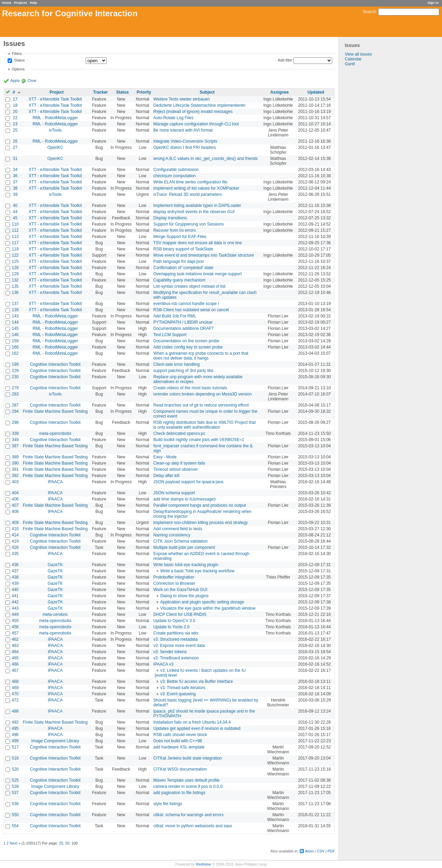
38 (15, 188)
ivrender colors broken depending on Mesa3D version (203, 394)
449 (15, 614)
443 (15, 608)
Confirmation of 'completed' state (183, 268)
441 (15, 596)
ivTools (55, 130)
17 (15, 99)
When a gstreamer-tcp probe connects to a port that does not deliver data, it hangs (201, 356)
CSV (320, 851)
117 (15, 243)
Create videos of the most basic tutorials (190, 388)
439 (15, 583)
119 (15, 249)
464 (15, 652)
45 (15, 218)
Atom (309, 851)
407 (15, 505)
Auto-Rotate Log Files (173, 118)
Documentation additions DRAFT (184, 328)
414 (15, 535)
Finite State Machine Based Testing (55, 411)
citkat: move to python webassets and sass (193, 826)
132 (15, 280)
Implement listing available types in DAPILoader (197, 206)
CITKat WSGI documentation (180, 769)
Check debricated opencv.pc (179, 433)
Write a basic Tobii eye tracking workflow (197, 571)
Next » (15, 843)
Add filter (285, 60)
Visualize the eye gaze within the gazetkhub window (208, 608)
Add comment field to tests (178, 529)
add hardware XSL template (179, 747)
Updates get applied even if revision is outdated (197, 728)
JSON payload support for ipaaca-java (188, 482)
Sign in (433, 3)
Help (34, 3)
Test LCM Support (170, 335)
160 (15, 347)
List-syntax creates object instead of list (189, 286)
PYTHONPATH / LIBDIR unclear (183, 322)
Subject (207, 92)
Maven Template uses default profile (186, 780)
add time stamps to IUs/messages (185, 499)
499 (15, 741)
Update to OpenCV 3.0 (174, 621)
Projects (21, 3)
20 (15, 112)
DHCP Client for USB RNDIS (180, 614)
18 (15, 105)
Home (7, 3)
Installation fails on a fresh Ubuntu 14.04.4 (192, 722)
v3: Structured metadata (175, 639)
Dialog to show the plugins (184, 596)
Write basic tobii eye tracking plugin (186, 565)
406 (15, 499)
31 (15, 159)
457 (15, 633)
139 (15, 310)
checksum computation (175, 176)
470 (15, 694)
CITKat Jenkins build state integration (188, 758)
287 (15, 405)
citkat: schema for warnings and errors (188, 815)
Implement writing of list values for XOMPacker (196, 188)
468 (15, 681)
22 (15, 118)
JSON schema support (174, 493)
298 (15, 422)
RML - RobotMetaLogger (55, 118)
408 (15, 512)
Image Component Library (55, 741)
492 (15, 722)
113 (15, 237)
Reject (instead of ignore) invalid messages (193, 112)
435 (15, 554)
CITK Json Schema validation (180, 541)
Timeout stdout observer (176, 469)
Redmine (204, 864)
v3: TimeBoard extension (176, 658)
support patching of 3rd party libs (183, 371)
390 (15, 463)
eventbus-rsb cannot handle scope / (186, 304)
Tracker (101, 92)
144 (15, 322)
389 (15, 457)
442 (15, 602)
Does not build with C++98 (178, 741)
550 (15, 815)
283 (15, 394)
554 (15, 826)
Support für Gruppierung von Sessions (189, 224)
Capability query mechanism (179, 280)
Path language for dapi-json (179, 261)
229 (15, 371)
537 (15, 793)
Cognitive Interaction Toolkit (55, 364)
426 (15, 547)
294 (15, 411)
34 (15, 170)
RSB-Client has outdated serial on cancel (191, 310)
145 (15, 328)
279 (15, 388)
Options (18, 69)
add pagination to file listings (179, 793)
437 (15, 571)
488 (15, 711)
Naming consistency (172, 535)
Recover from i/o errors (175, 230)
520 (15, 769)
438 (15, 577)
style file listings (168, 804)
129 (15, 274)
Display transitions (170, 218)
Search (369, 12)
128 (15, 268)
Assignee (280, 92)
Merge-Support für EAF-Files (180, 237)
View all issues (358, 54)
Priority (144, 92)
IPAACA (55, 482)
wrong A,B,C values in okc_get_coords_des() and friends (205, 159)
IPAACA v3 (163, 664)
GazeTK (55, 565)
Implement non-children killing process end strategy (200, 523)
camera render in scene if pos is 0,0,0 (188, 786)
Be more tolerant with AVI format (183, 130)
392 (15, 476)
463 (15, 646)
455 (15, 621)
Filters (17, 54)
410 (15, 529)
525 (15, 780)
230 (15, 377)
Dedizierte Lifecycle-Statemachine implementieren (199, 105)
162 (15, 353)
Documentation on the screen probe (186, 341)
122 (15, 255)
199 (15, 364)
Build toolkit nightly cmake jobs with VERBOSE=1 (199, 440)
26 (15, 141)
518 (15, 758)
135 (15, 286)
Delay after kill (166, 476)
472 (15, 700)
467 (15, 670)
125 (15, 261)
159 (15, 341)
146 (15, 335)
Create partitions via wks (176, 633)
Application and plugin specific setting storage (202, 602)
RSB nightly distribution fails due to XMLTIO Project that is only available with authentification (205, 425)
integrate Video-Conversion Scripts (185, 141)
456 (15, 627)
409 (15, 523)
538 (15, 804)
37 (15, 182)
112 (15, 230)
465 (15, 658)
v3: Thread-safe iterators (183, 688)
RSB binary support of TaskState (183, 249)
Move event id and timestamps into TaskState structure (204, 255)
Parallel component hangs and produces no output (200, 505)
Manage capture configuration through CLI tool (196, 124)
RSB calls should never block (180, 735)
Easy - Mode (165, 457)
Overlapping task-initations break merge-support (198, 274)
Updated (316, 92)
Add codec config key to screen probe (188, 347)
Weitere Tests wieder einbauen (182, 99)
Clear (32, 80)
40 (15, 206)
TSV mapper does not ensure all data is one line (198, 243)
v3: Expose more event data (179, 646)
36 (15, 176)
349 (15, 440)
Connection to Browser (174, 583)
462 (15, 639)
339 (15, 433)
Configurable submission (176, 170)
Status (19, 60)
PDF (331, 851)
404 (15, 493)
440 (15, 590)
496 (15, 735)
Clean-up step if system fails (179, 463)
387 (15, 446)
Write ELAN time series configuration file (190, 182)
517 (15, 747)
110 (15, 224)
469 (15, 688)
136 (15, 293)
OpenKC (55, 147)
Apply (15, 80)
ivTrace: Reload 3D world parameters (188, 194)
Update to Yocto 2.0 (171, 627)
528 (15, 786)
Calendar (353, 59)
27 (15, 147)
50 (67, 843)
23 (15, 124)
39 (15, 194)
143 (15, 316)
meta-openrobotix (55, 433)
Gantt (350, 64)
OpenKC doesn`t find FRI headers (185, 147)
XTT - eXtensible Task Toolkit (55, 99)
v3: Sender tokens (170, 652)
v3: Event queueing (178, 694)
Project (57, 92)
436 (15, 565)
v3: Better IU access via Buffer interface (197, 681)
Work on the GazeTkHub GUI (180, 590)
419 (15, 541)
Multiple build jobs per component (184, 547)
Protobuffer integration (174, 577)
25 (15, 130)
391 (15, 469)
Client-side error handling (176, 364)
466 (15, 664)
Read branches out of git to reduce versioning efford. (201, 405)
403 (15, 482)
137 (15, 304)
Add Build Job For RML (175, 316)
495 (15, 728)
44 (15, 212)
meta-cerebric (55, 614)
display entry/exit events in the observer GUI (194, 212)
